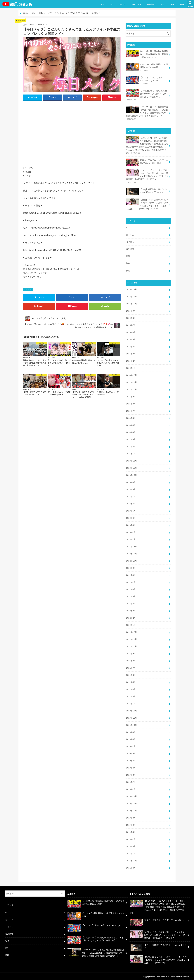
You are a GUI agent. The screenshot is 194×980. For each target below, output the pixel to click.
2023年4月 (131, 517)
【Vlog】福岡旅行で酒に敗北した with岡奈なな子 (147, 191)
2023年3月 (131, 525)
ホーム (102, 5)
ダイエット (137, 5)
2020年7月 (131, 746)
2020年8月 (131, 739)
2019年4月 (131, 831)
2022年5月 (131, 596)
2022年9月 (131, 567)
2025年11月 (131, 296)
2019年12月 (131, 796)
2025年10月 (131, 303)
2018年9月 (131, 845)
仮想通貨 (151, 5)
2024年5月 (131, 425)
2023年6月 (131, 503)
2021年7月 (131, 667)
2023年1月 (131, 539)
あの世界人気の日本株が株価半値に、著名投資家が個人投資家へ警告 (147, 54)
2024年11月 (131, 382)
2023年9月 (131, 482)
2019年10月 (131, 810)
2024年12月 (131, 375)
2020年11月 (131, 717)
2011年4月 (131, 867)
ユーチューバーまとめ (164, 976)
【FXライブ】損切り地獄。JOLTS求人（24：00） (145, 80)
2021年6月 (131, 674)
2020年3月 (131, 774)
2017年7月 (131, 853)
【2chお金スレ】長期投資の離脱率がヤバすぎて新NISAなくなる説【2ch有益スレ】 (147, 95)
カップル (122, 5)
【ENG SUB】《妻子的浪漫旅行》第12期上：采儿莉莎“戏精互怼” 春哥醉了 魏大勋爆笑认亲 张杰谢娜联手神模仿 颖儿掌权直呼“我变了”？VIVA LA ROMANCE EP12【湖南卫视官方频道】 (147, 145)
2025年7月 (131, 325)
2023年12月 (131, 460)
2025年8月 (131, 318)
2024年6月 (131, 418)
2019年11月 (131, 803)
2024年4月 (131, 432)
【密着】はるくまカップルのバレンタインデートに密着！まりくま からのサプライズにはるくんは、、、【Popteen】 (147, 204)
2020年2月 (131, 781)
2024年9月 (131, 396)
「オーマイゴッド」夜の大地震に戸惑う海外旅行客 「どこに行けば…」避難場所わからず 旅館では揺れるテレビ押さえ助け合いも (147, 113)
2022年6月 (131, 589)
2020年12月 (131, 710)
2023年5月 (131, 510)
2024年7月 (131, 411)
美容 (172, 5)
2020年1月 (131, 788)
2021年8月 (131, 660)
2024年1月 (131, 453)
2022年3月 (131, 610)
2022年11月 (131, 553)
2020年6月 (131, 753)
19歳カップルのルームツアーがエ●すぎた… (147, 162)
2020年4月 (131, 767)
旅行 (162, 5)
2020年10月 (131, 724)
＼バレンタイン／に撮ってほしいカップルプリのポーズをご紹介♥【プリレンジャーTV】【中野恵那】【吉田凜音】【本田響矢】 (147, 176)
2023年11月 (131, 468)
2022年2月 (131, 617)
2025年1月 (131, 368)
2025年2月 (131, 361)
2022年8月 (131, 574)
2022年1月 (131, 624)
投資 (182, 5)
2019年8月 (131, 817)
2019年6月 (131, 824)
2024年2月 (131, 446)
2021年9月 (131, 653)
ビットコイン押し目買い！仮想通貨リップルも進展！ (147, 67)
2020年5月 (131, 760)
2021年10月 (131, 646)
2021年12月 (131, 631)
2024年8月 (131, 403)
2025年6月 (131, 332)
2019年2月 (131, 838)
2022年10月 (131, 560)
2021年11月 (131, 639)
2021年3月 (131, 696)
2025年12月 (131, 289)
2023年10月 (131, 475)
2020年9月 (131, 731)
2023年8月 (131, 489)
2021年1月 (131, 703)
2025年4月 (131, 346)
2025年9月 (131, 311)
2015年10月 (131, 860)
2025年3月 (131, 353)
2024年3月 (131, 439)
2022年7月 (131, 582)
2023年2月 (131, 532)
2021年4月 (131, 689)
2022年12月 (131, 546)
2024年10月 (131, 389)
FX (112, 5)
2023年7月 (131, 496)
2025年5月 (131, 339)
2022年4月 (131, 603)
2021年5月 (131, 682)
